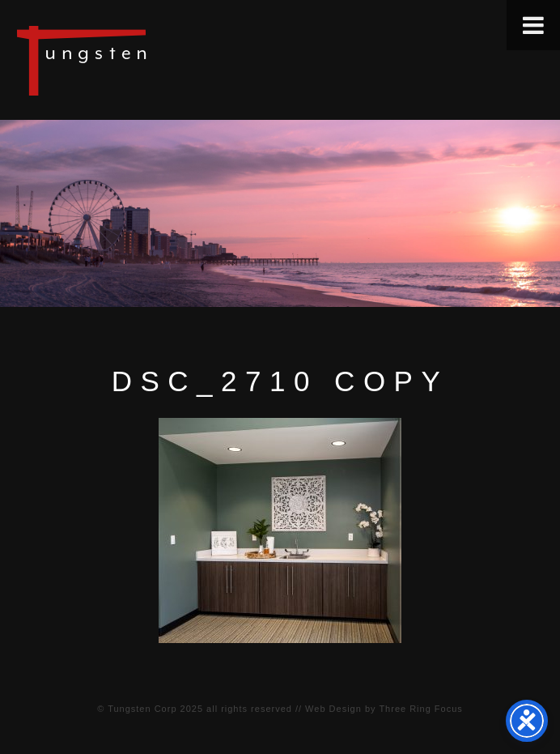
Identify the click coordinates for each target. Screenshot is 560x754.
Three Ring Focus (420, 709)
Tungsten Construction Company (138, 60)
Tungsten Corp (142, 709)
